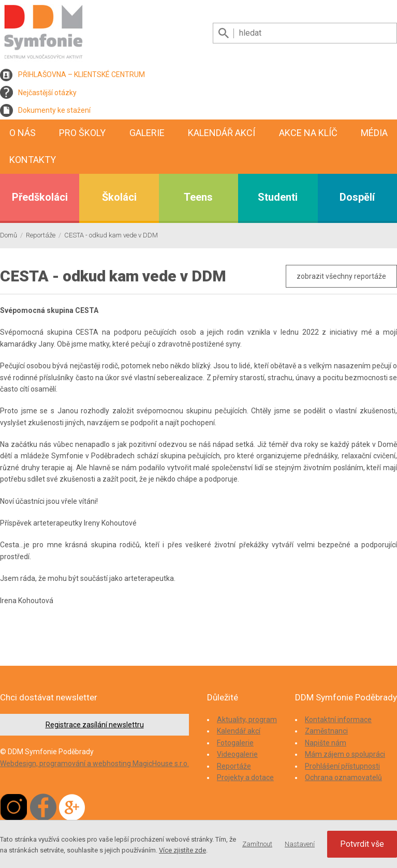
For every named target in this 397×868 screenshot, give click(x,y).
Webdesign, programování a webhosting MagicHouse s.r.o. (94, 764)
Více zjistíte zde (182, 850)
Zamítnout (257, 844)
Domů (9, 235)
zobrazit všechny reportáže (341, 276)
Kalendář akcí (222, 133)
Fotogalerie (235, 743)
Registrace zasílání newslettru (95, 725)
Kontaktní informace (338, 720)
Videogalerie (237, 754)
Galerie (147, 133)
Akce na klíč (308, 133)
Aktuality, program (247, 720)
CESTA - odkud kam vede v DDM (111, 235)
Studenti (278, 197)
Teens (198, 197)
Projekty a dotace (245, 777)
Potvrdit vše (362, 844)
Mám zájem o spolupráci (345, 754)
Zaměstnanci (326, 731)
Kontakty (33, 160)
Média (374, 133)
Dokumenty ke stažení (54, 110)
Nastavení (300, 844)
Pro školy (82, 133)
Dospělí (357, 197)
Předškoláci (40, 197)
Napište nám (326, 743)
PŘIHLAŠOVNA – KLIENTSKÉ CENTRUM (82, 74)
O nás (23, 133)
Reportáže (41, 235)
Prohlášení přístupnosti (342, 766)
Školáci (119, 197)
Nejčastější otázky (47, 93)
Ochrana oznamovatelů (343, 777)
